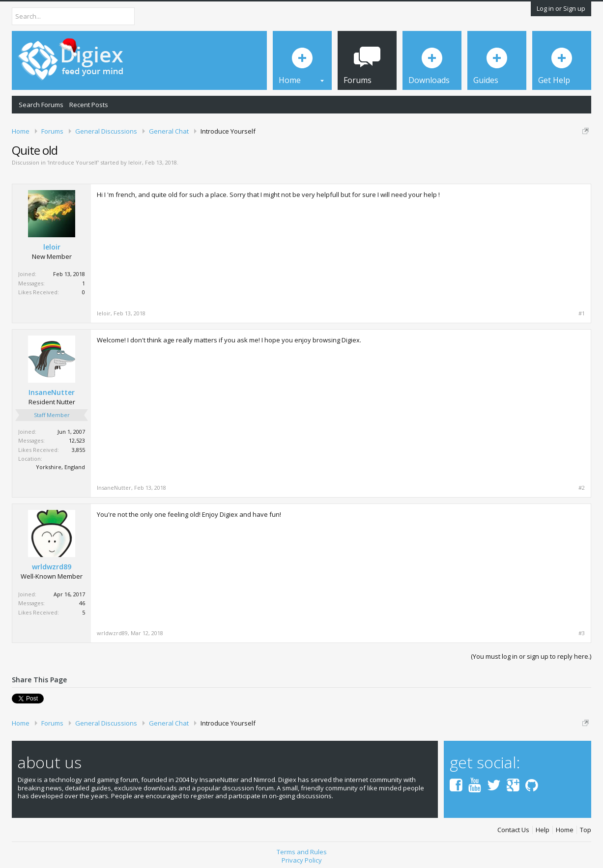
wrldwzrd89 (52, 567)
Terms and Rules (302, 852)
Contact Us (513, 830)
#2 (582, 488)
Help (543, 830)
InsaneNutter (52, 392)
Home (565, 830)
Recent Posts (89, 105)
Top (586, 830)
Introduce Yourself (73, 162)
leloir (135, 162)
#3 (582, 633)
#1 (582, 313)
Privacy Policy (302, 860)
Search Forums (41, 105)
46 (82, 603)
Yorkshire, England (60, 467)
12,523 (77, 440)
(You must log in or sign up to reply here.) (531, 656)
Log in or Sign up (561, 8)
